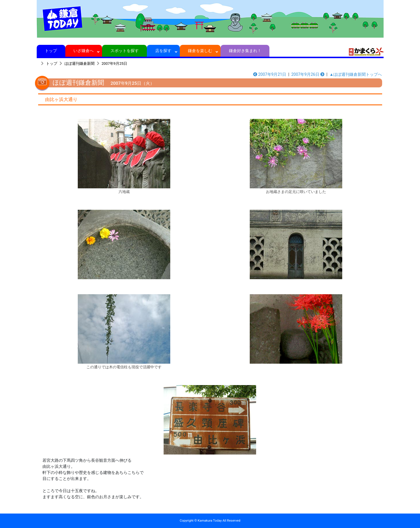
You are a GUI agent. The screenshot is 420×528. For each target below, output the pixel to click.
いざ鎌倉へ (84, 51)
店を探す (163, 51)
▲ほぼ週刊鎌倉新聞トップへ (356, 74)
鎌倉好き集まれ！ (245, 51)
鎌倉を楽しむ (200, 51)
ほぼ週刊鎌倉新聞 (79, 64)
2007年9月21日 (270, 74)
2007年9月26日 (308, 74)
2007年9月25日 (115, 64)
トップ (51, 51)
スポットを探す (124, 51)
